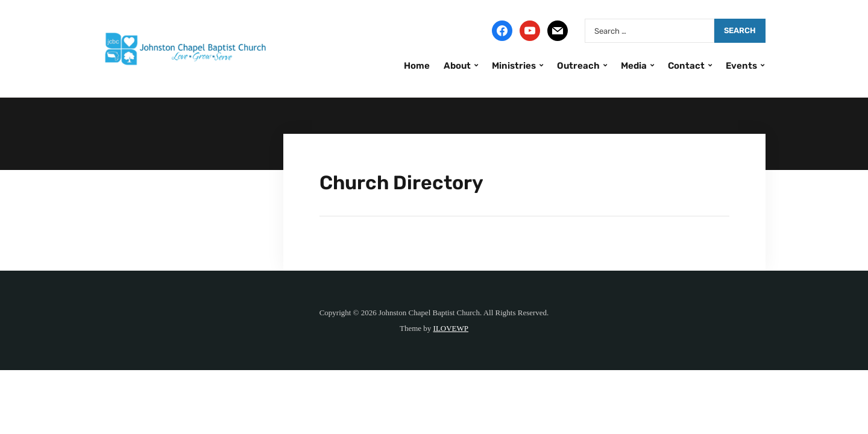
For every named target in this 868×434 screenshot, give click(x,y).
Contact (686, 66)
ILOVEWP (451, 328)
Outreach (578, 66)
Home (417, 66)
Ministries (514, 66)
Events (741, 66)
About (457, 66)
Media (634, 66)
